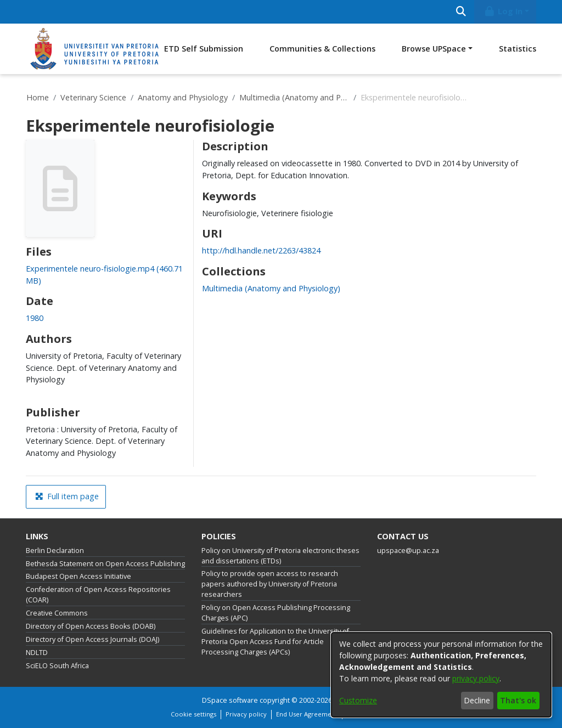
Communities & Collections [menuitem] (322, 49)
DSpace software (230, 700)
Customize (358, 700)
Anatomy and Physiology (183, 97)
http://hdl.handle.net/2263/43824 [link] (261, 250)
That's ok (518, 700)
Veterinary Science (93, 97)
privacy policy (476, 678)
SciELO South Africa (57, 666)
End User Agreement (307, 714)
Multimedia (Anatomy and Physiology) (294, 97)
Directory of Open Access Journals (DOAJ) (92, 639)
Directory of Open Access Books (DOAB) (91, 626)
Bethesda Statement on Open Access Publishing (105, 564)
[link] (271, 288)
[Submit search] (461, 12)
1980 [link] (35, 318)
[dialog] (441, 675)
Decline (477, 700)
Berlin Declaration (55, 551)
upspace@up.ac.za (408, 551)
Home (38, 97)
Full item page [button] (67, 496)
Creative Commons (57, 613)
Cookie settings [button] (193, 714)
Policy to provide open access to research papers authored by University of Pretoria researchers (270, 584)
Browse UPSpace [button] (434, 49)
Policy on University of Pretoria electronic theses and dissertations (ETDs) (280, 556)
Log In (503, 11)
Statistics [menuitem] (518, 49)
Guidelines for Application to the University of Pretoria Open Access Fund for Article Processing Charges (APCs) (275, 642)
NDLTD (37, 653)
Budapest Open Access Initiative (78, 576)
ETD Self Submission (204, 49)
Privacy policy (246, 714)
